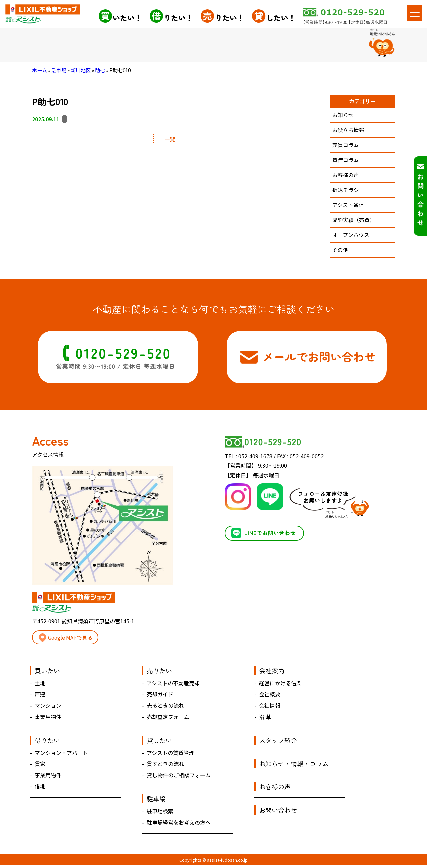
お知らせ (343, 115)
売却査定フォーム (168, 719)
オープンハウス (351, 237)
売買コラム (346, 146)
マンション (48, 708)
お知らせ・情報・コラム (294, 766)
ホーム (40, 70)
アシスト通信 (348, 207)
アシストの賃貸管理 (171, 755)
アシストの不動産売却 (173, 686)
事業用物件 (48, 719)
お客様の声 (346, 176)
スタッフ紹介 (278, 743)
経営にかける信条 (280, 686)
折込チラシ (346, 191)
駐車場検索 (160, 814)
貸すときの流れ (165, 766)
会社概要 (270, 697)
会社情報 (270, 708)
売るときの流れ (165, 708)
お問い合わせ (278, 813)
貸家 (40, 766)
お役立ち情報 (348, 130)
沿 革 (265, 719)
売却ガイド (160, 697)
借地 (40, 789)
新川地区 (81, 70)
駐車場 (59, 70)
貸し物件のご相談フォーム (179, 778)
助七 (100, 70)
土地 (40, 686)
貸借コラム (346, 161)
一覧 (170, 139)
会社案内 (272, 673)
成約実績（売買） (354, 222)
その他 (340, 252)
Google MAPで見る (66, 640)
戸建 (40, 697)
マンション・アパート (61, 755)
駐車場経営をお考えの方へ (179, 825)
